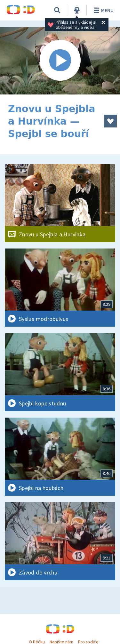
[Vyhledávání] (57, 10)
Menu (103, 10)
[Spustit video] (60, 61)
